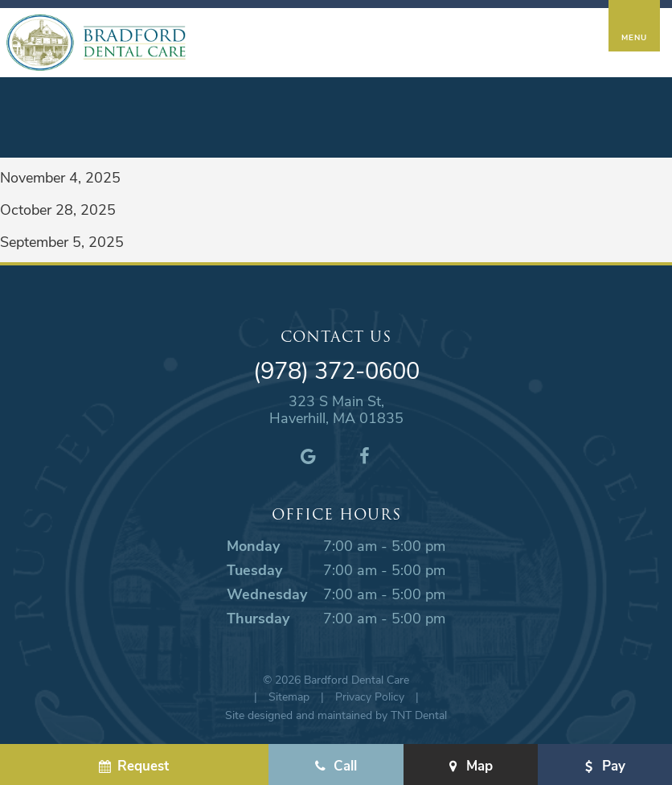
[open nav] (634, 26)
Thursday (258, 618)
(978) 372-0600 (336, 370)
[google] (308, 455)
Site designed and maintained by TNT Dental (336, 715)
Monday (253, 545)
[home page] (96, 43)
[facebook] (364, 455)
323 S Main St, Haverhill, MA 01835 (336, 410)
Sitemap (289, 696)
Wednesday (267, 594)
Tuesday (254, 569)
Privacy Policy (370, 696)
